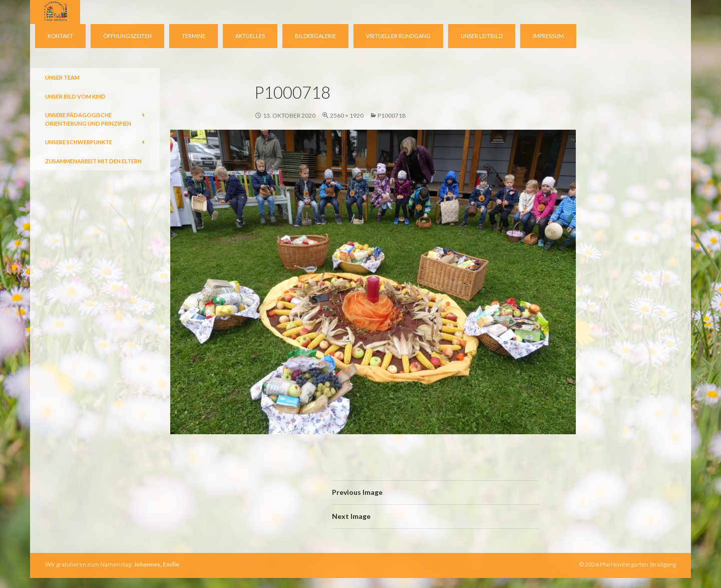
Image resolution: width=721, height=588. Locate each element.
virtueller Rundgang (398, 36)
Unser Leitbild (482, 36)
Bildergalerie (315, 36)
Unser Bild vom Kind (75, 96)
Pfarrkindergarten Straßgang (638, 564)
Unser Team (62, 77)
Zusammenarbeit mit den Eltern (93, 161)
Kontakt (60, 36)
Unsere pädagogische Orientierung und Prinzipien (88, 119)
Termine (194, 36)
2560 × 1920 (347, 115)
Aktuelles (250, 36)
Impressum (548, 36)
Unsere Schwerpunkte (79, 142)
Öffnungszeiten (127, 36)
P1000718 (392, 115)
